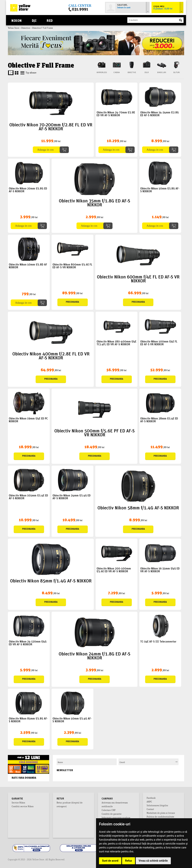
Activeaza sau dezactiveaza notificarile (115, 805)
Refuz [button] (129, 861)
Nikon (16, 20)
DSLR (147, 73)
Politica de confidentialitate (160, 817)
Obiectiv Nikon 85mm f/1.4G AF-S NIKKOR (51, 580)
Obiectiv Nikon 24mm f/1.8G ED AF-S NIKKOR (94, 655)
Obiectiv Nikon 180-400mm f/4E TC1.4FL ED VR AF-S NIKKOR (116, 343)
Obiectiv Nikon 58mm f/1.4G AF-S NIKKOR (138, 507)
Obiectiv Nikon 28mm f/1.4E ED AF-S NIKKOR (159, 420)
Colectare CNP (109, 811)
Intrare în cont (124, 8)
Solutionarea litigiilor (157, 806)
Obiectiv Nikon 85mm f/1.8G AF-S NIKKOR (28, 720)
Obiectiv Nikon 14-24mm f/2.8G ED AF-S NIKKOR (159, 114)
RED (50, 20)
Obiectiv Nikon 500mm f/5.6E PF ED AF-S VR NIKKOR (94, 432)
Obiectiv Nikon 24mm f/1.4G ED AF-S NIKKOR (72, 497)
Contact (150, 810)
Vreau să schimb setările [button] (153, 861)
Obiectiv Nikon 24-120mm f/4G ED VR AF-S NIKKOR (28, 643)
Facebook (151, 798)
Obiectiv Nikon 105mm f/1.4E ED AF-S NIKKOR (28, 497)
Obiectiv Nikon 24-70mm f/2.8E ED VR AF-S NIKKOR (116, 114)
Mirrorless (102, 73)
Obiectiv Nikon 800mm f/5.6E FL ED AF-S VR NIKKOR (72, 266)
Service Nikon (18, 803)
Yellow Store (13, 28)
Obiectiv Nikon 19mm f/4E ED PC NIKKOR (28, 420)
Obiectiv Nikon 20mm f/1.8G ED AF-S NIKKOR (28, 190)
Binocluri (162, 73)
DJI (34, 20)
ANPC (149, 802)
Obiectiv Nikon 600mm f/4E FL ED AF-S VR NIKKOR (138, 278)
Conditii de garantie (112, 814)
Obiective (26, 28)
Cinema (117, 73)
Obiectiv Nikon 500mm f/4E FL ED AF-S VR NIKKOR (159, 343)
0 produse (163, 9)
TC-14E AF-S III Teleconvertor (158, 641)
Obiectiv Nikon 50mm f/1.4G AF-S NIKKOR (72, 720)
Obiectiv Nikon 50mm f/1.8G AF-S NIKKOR (160, 190)
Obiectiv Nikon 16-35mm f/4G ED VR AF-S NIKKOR (160, 570)
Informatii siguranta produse (116, 818)
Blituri (177, 73)
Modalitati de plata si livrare (161, 813)
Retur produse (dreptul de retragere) (70, 805)
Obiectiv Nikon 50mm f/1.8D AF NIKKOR (28, 266)
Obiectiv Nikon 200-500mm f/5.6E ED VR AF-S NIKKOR (114, 570)
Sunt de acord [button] (110, 861)
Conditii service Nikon (23, 807)
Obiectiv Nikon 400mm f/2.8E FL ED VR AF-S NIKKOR (51, 355)
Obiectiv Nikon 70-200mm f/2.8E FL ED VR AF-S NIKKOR (51, 126)
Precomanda (72, 302)
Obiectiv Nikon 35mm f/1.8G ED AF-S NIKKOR (94, 202)
